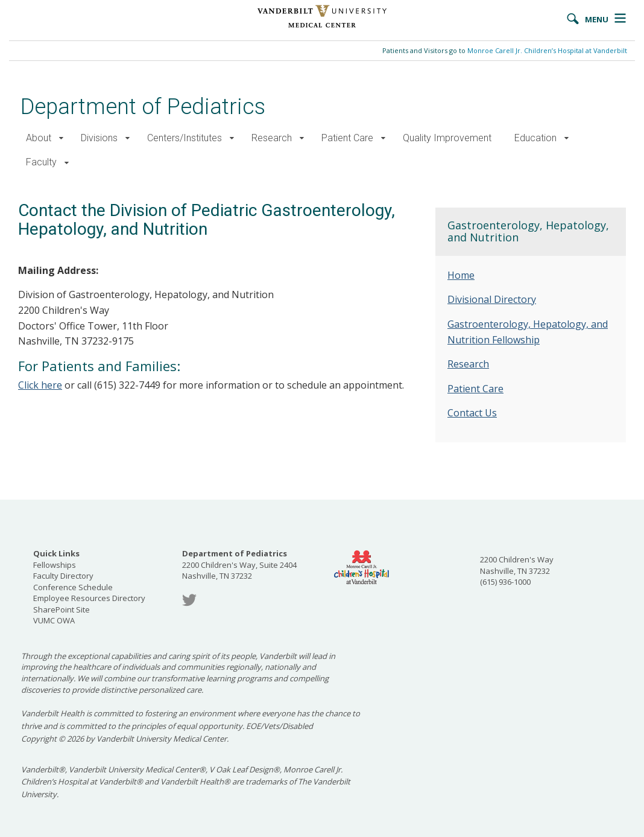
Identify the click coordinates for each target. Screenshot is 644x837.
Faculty (41, 162)
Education (535, 138)
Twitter (189, 600)
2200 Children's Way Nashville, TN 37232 (517, 565)
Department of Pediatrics (143, 107)
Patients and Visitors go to (505, 50)
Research (272, 138)
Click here (40, 385)
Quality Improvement (447, 138)
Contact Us (472, 413)
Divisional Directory (492, 299)
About (39, 138)
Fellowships (55, 565)
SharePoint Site (62, 609)
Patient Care (347, 138)
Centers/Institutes (185, 138)
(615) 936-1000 (505, 582)
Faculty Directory (63, 576)
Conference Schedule (73, 587)
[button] (61, 138)
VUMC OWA (54, 620)
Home (461, 275)
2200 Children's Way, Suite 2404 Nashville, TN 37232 (239, 565)
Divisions (99, 138)
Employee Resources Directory (89, 598)
